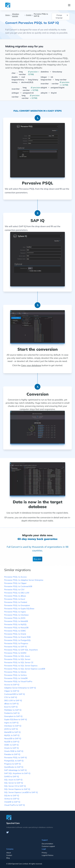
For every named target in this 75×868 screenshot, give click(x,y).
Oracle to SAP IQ (11, 748)
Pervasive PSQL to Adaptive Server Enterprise (24, 580)
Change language (62, 16)
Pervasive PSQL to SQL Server (17, 659)
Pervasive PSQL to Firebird (16, 602)
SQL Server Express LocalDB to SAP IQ (21, 792)
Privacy (44, 853)
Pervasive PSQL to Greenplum (17, 605)
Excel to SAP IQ (11, 707)
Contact (9, 855)
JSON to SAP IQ (11, 729)
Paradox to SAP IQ (12, 754)
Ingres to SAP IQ (11, 723)
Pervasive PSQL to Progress (16, 643)
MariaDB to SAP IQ (12, 732)
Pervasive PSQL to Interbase (16, 615)
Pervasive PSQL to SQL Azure (17, 656)
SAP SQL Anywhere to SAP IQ (17, 773)
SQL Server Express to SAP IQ (17, 789)
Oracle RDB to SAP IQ (14, 751)
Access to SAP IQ (12, 685)
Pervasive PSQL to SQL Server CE (19, 662)
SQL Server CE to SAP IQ (15, 786)
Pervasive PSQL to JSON (15, 618)
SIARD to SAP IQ (12, 776)
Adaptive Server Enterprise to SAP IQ (20, 688)
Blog (8, 858)
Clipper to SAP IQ (12, 691)
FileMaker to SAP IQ (13, 710)
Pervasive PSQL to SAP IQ (16, 647)
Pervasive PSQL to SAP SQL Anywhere (21, 650)
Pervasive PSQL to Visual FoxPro (18, 681)
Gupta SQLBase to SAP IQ (16, 719)
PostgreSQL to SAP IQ (14, 761)
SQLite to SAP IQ (12, 796)
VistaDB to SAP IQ (12, 802)
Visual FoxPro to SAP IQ (15, 805)
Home (8, 15)
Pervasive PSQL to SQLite (15, 672)
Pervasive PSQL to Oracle (15, 634)
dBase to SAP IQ (11, 704)
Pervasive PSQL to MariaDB (16, 621)
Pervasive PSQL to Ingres (15, 612)
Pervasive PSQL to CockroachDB (18, 586)
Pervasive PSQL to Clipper (15, 583)
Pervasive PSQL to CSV (14, 590)
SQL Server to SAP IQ (14, 783)
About (9, 853)
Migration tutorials (16, 15)
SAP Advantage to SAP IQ (15, 770)
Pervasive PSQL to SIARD (15, 653)
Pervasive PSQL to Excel (15, 599)
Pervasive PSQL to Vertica (15, 675)
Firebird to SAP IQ (12, 713)
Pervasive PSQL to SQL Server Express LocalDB (25, 669)
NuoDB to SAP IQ (12, 742)
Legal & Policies (48, 855)
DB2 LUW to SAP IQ (13, 700)
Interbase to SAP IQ (13, 726)
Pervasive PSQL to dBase (15, 596)
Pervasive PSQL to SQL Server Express (21, 666)
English (29, 15)
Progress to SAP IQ (12, 764)
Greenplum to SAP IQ (13, 716)
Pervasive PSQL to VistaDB (16, 678)
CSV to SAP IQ (11, 697)
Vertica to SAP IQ (12, 799)
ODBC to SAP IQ (11, 745)
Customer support (48, 846)
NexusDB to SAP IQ (13, 738)
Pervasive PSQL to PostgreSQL (18, 640)
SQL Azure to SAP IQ (13, 780)
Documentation (47, 844)
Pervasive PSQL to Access (15, 577)
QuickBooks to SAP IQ (14, 767)
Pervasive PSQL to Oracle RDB (17, 637)
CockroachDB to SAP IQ (15, 694)
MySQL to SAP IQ (12, 735)
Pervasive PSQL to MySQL (16, 624)
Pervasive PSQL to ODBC (15, 631)
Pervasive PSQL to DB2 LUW (17, 593)
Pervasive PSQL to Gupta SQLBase (19, 609)
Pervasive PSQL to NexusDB (16, 628)
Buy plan (37, 559)
